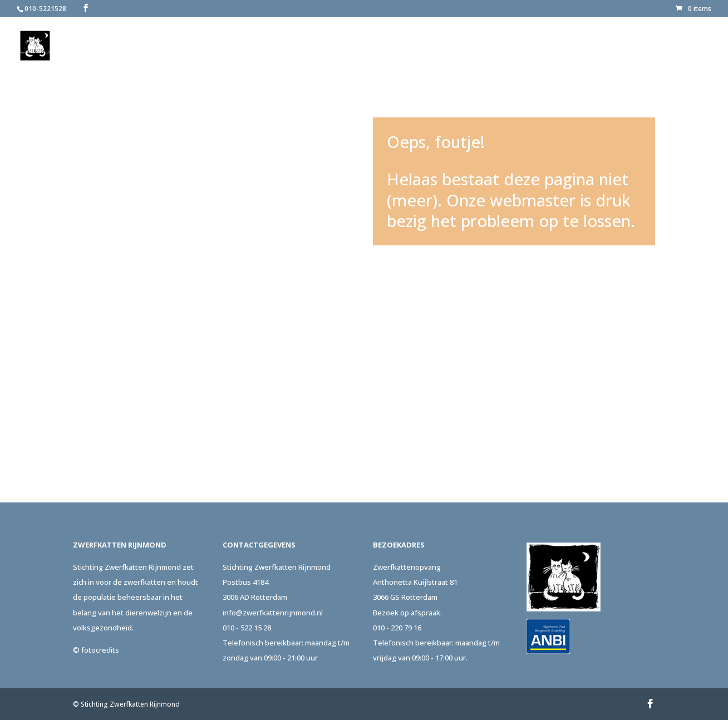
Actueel (616, 46)
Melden (436, 46)
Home (336, 46)
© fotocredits (96, 650)
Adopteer (493, 46)
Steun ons (557, 46)
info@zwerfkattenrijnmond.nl (273, 613)
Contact (672, 46)
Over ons (379, 46)
